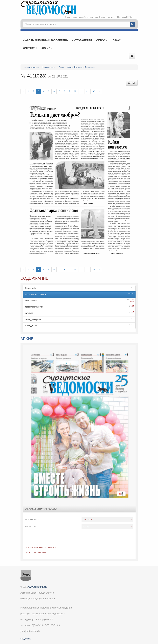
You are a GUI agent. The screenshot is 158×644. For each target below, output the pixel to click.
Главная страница (31, 67)
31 (87, 91)
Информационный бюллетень (45, 40)
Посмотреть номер (36, 553)
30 (133, 301)
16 (133, 306)
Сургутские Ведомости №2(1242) (41, 509)
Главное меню (49, 67)
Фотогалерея (82, 40)
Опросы (102, 40)
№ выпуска (31, 527)
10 (75, 91)
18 (131, 301)
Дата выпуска (32, 520)
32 (94, 91)
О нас (117, 40)
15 (133, 300)
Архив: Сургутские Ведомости (81, 67)
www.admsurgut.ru (38, 587)
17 (133, 312)
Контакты (30, 48)
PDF (132, 83)
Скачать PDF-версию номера (41, 548)
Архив (47, 48)
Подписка (26, 639)
